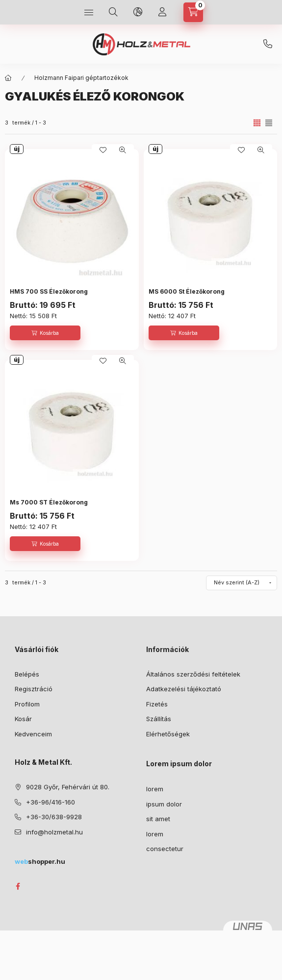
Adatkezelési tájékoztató (184, 689)
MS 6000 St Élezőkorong (187, 291)
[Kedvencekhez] (103, 150)
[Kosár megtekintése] (193, 12)
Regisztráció (34, 689)
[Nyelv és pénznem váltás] (138, 12)
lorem (155, 789)
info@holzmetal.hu (54, 832)
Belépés (27, 674)
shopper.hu (40, 861)
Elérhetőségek (168, 734)
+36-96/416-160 (51, 802)
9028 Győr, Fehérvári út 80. (68, 787)
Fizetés (157, 704)
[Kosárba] (45, 333)
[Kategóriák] (89, 12)
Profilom (27, 704)
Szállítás (159, 719)
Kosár (23, 719)
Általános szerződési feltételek (193, 674)
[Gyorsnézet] (123, 150)
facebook (18, 886)
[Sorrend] (242, 583)
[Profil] (162, 12)
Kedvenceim (33, 734)
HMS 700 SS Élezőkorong (49, 291)
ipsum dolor (164, 804)
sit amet (158, 819)
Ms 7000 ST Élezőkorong (49, 502)
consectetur (165, 849)
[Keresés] (113, 12)
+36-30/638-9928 (268, 44)
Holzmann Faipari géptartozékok (81, 78)
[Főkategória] (8, 78)
